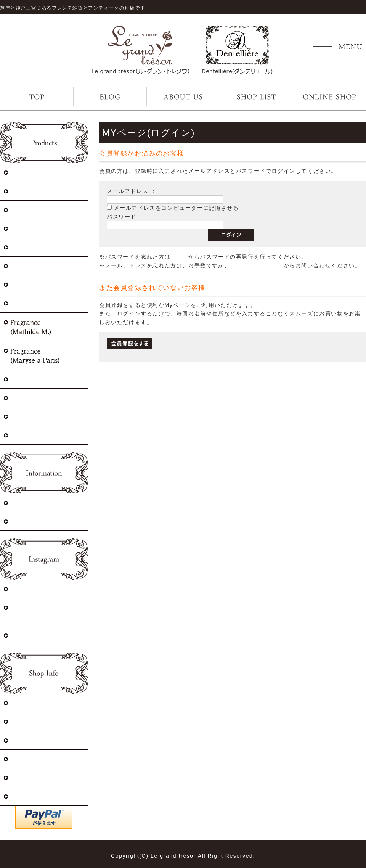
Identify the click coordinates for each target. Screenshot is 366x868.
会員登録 (23, 796)
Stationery (25, 416)
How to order (30, 721)
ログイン (23, 759)
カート (20, 777)
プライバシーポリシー (43, 740)
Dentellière (26, 635)
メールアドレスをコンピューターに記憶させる (177, 208)
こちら (179, 257)
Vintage (21, 210)
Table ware (26, 398)
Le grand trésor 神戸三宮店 (47, 612)
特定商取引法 (30, 703)
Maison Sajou (30, 191)
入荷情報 (23, 502)
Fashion (21, 379)
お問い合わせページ (257, 265)
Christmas (25, 172)
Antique (22, 228)
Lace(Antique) (31, 247)
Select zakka (29, 284)
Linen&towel (29, 303)
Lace (17, 266)
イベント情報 (30, 521)
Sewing (21, 435)
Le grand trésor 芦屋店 (44, 589)
